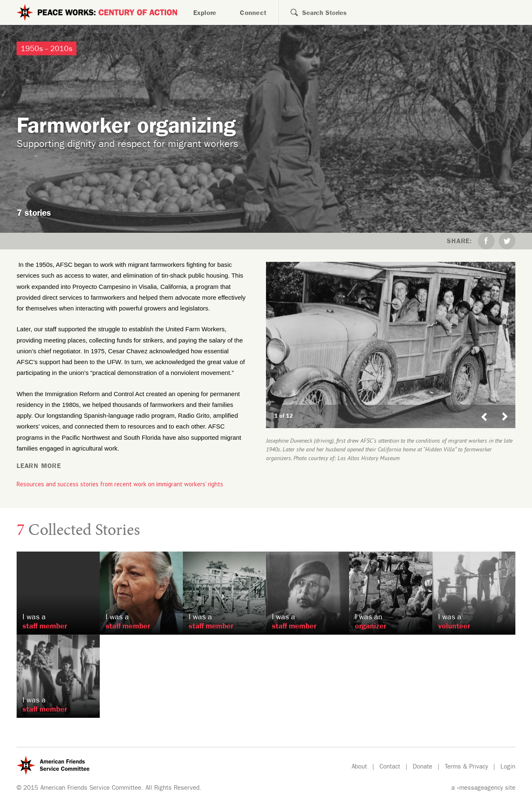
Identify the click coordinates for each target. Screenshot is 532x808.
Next (508, 409)
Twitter (507, 241)
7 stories (34, 214)
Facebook (486, 241)
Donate (422, 767)
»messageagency (480, 789)
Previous (484, 409)
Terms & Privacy (466, 767)
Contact (390, 767)
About (359, 767)
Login (508, 767)
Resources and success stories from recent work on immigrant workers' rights (120, 484)
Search (289, 12)
